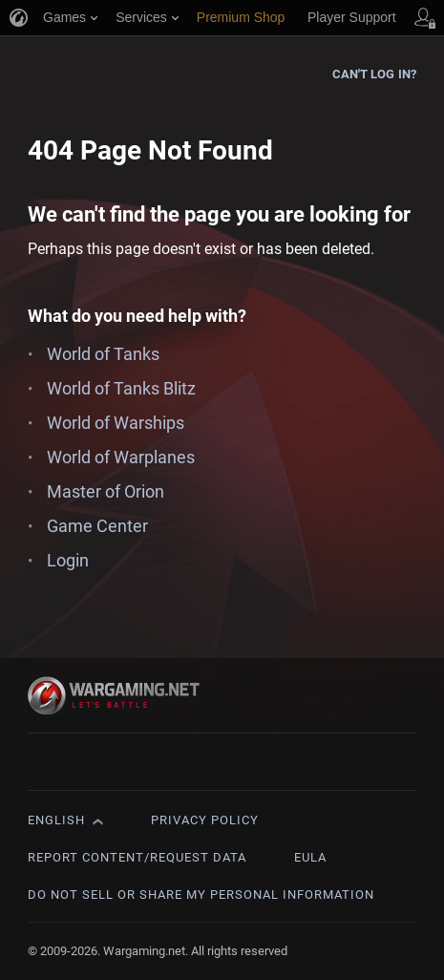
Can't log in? (374, 74)
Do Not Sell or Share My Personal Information (201, 895)
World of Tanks (103, 354)
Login (68, 560)
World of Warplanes (121, 457)
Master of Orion (106, 491)
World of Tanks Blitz (121, 388)
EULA (310, 857)
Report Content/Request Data (137, 857)
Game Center (97, 526)
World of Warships (116, 423)
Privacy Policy (205, 820)
